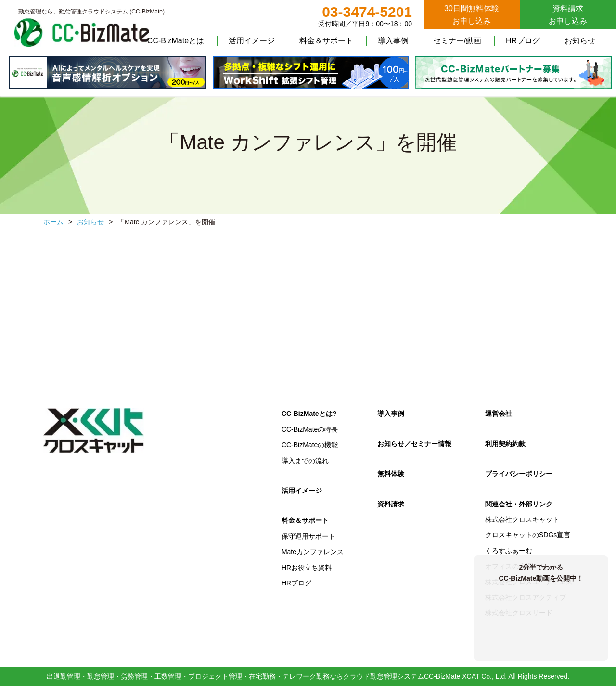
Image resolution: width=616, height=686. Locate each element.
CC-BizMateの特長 (310, 429)
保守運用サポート (308, 536)
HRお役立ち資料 (307, 568)
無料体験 (391, 474)
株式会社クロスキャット (522, 519)
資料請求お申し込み (568, 15)
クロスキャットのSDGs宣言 (528, 535)
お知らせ (580, 41)
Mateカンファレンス (313, 552)
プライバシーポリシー (519, 474)
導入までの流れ (305, 461)
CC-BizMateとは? (309, 414)
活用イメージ (252, 41)
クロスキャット (94, 431)
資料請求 (391, 504)
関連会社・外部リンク (519, 504)
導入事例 (393, 41)
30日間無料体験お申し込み (472, 15)
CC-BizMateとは (176, 41)
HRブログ (523, 41)
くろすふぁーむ (509, 551)
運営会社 (499, 414)
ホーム (53, 222)
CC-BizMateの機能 (310, 445)
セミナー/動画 (457, 41)
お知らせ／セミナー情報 (414, 444)
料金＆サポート (326, 41)
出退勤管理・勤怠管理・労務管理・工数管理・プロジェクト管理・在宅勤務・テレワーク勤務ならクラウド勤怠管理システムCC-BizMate (253, 676)
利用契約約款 (505, 444)
